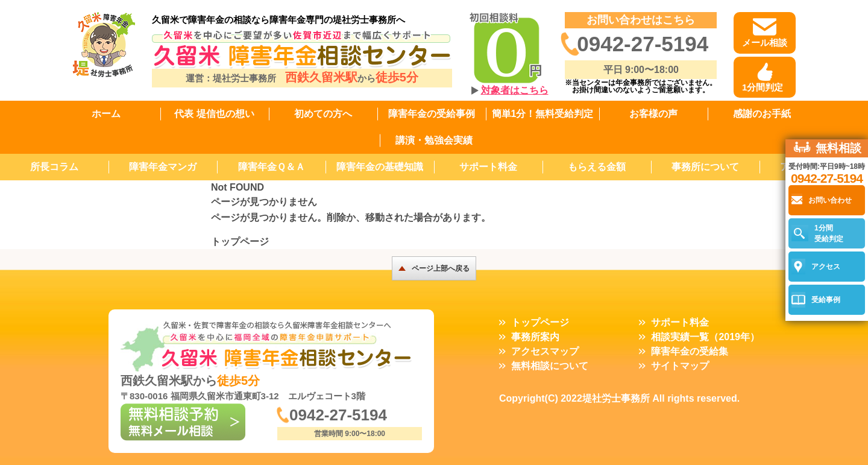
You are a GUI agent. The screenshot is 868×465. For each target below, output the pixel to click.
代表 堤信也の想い (214, 114)
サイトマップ (680, 366)
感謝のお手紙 (762, 114)
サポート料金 (488, 167)
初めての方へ (323, 114)
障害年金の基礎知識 (380, 167)
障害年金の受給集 (690, 351)
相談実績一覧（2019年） (705, 337)
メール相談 (765, 43)
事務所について (705, 167)
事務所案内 (535, 337)
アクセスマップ (545, 351)
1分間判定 (763, 87)
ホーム (106, 114)
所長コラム (54, 167)
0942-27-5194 (643, 44)
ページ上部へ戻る (441, 268)
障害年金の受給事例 (432, 114)
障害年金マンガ (163, 167)
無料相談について (550, 366)
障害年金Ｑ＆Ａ (272, 167)
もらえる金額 (597, 167)
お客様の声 (653, 114)
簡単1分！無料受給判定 (543, 114)
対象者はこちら (515, 90)
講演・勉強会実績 (434, 140)
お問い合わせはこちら (641, 20)
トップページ (240, 242)
